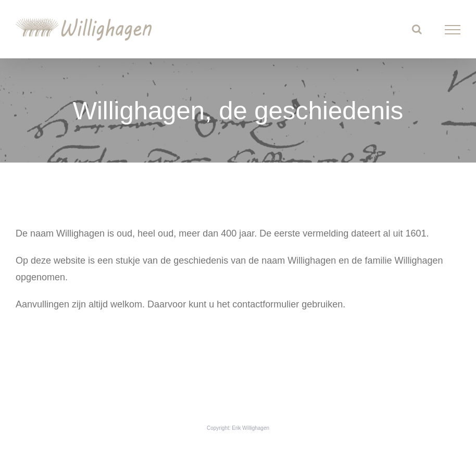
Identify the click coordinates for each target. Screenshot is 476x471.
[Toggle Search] (417, 29)
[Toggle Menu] (453, 30)
